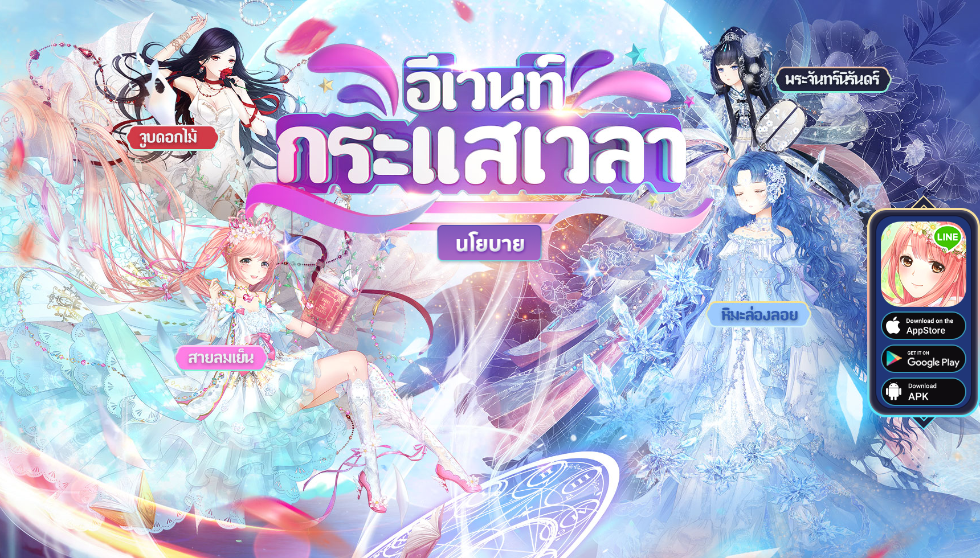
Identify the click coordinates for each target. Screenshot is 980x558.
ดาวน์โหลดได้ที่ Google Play (924, 359)
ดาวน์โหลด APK (924, 392)
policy (490, 244)
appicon (924, 264)
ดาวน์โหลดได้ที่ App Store (924, 326)
